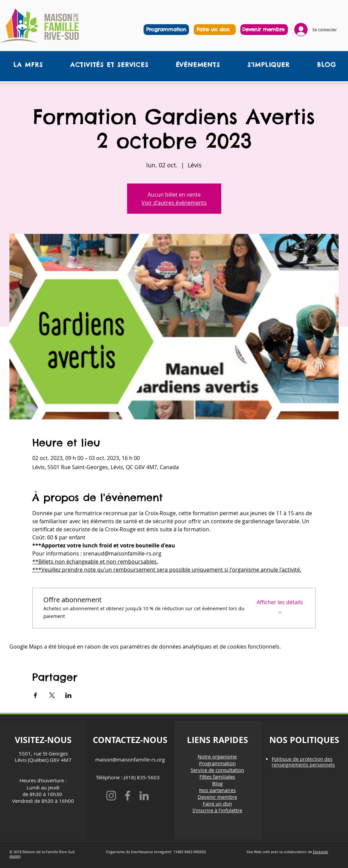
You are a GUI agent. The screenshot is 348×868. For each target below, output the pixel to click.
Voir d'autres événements (174, 203)
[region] (215, 30)
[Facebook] (128, 796)
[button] (109, 65)
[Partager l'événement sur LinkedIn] (68, 695)
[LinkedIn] (144, 796)
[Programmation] (166, 30)
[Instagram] (111, 796)
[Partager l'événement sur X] (52, 695)
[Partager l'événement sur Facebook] (35, 695)
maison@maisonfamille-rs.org (130, 759)
